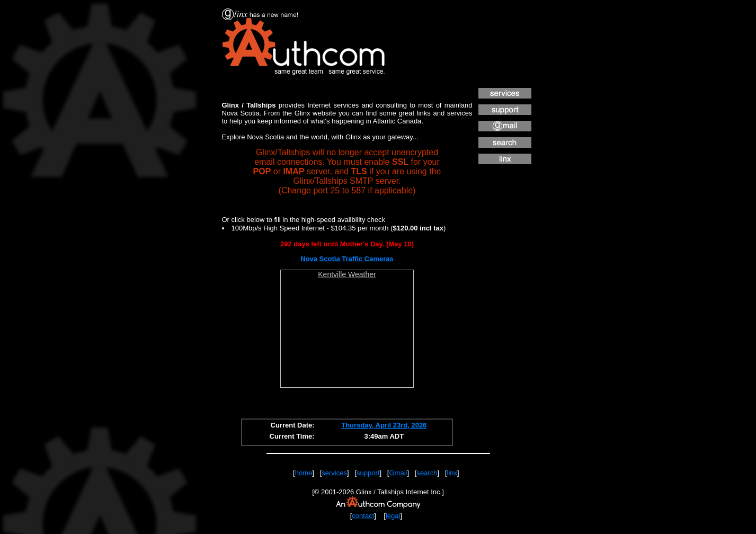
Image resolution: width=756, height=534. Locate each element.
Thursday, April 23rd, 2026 (384, 425)
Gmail (398, 473)
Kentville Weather (347, 274)
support (368, 473)
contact (363, 516)
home (304, 473)
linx (452, 473)
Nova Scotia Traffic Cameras (347, 259)
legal (393, 516)
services (334, 473)
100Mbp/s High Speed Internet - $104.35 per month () (339, 228)
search (427, 473)
